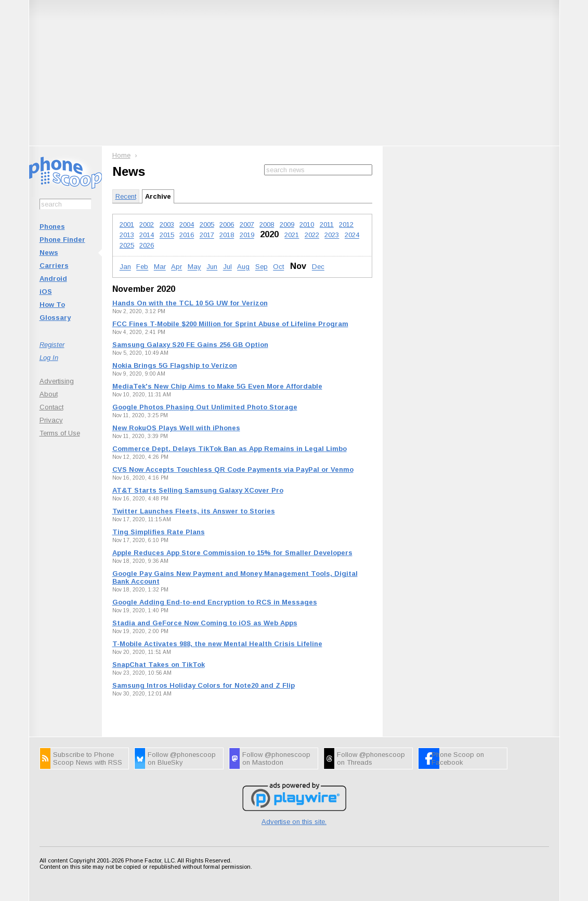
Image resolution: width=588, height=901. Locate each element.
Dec (318, 267)
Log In (49, 358)
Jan (125, 267)
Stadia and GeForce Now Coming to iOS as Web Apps (205, 623)
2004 (187, 224)
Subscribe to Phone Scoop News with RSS (88, 758)
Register (52, 345)
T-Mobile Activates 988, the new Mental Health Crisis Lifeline (217, 644)
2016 (187, 235)
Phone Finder (62, 240)
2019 (247, 235)
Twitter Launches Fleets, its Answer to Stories (194, 511)
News (49, 253)
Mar (160, 267)
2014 (147, 235)
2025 (127, 245)
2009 (287, 224)
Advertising (57, 381)
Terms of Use (60, 433)
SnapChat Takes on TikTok (159, 665)
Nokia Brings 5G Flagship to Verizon (175, 365)
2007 (247, 224)
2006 (227, 224)
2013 (127, 235)
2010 (307, 224)
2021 (292, 235)
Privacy (51, 420)
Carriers (54, 266)
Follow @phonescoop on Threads (371, 758)
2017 (207, 235)
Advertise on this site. (294, 822)
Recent (126, 196)
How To (52, 305)
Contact (51, 407)
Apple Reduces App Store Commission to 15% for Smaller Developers (232, 553)
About (49, 394)
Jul (227, 267)
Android (53, 279)
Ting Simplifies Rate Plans (159, 532)
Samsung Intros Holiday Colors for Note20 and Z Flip (204, 685)
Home (121, 155)
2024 (352, 235)
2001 (127, 224)
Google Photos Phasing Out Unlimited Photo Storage (205, 407)
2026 (147, 245)
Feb (142, 267)
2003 (167, 224)
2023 (332, 235)
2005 (207, 224)
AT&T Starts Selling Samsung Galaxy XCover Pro (198, 490)
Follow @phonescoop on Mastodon (276, 758)
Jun (212, 267)
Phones (52, 227)
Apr (177, 267)
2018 (227, 235)
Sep (262, 267)
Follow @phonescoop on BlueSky (182, 758)
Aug (243, 267)
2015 (167, 235)
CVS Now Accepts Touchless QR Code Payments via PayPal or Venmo (233, 469)
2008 (267, 224)
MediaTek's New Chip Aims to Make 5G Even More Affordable (217, 386)
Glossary (55, 318)
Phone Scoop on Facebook (458, 758)
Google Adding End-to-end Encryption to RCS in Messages (215, 602)
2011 (327, 224)
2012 (346, 224)
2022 (312, 235)
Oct (278, 267)
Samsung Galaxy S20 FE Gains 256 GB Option (190, 345)
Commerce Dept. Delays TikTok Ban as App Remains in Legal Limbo (230, 449)
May (194, 267)
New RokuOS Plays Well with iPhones (176, 428)
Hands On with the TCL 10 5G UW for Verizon (190, 303)
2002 (147, 224)
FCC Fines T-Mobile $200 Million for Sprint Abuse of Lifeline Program (230, 324)
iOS (46, 292)
